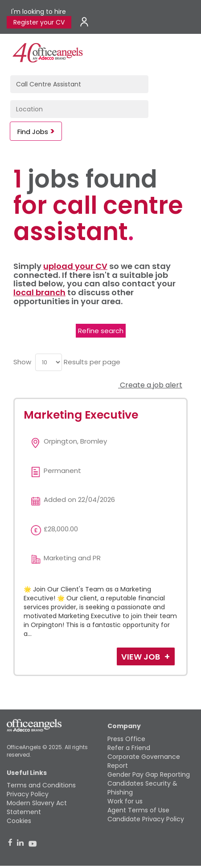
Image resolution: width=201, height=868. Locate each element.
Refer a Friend (129, 748)
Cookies (19, 821)
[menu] (49, 362)
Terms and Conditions (41, 785)
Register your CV (39, 22)
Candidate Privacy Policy (146, 819)
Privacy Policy (28, 794)
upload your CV (75, 266)
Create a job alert (150, 385)
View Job (142, 657)
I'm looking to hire (39, 12)
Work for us (125, 801)
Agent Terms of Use (138, 810)
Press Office (126, 739)
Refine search (101, 331)
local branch (39, 292)
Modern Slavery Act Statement (37, 807)
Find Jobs (33, 132)
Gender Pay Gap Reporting (149, 774)
